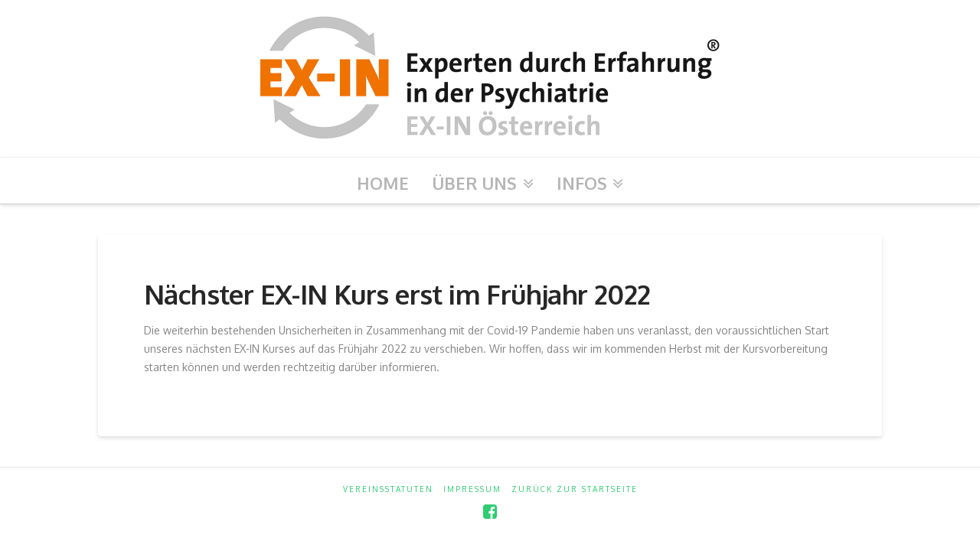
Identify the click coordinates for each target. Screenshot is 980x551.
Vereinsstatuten (388, 489)
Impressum (472, 489)
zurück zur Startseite (575, 489)
